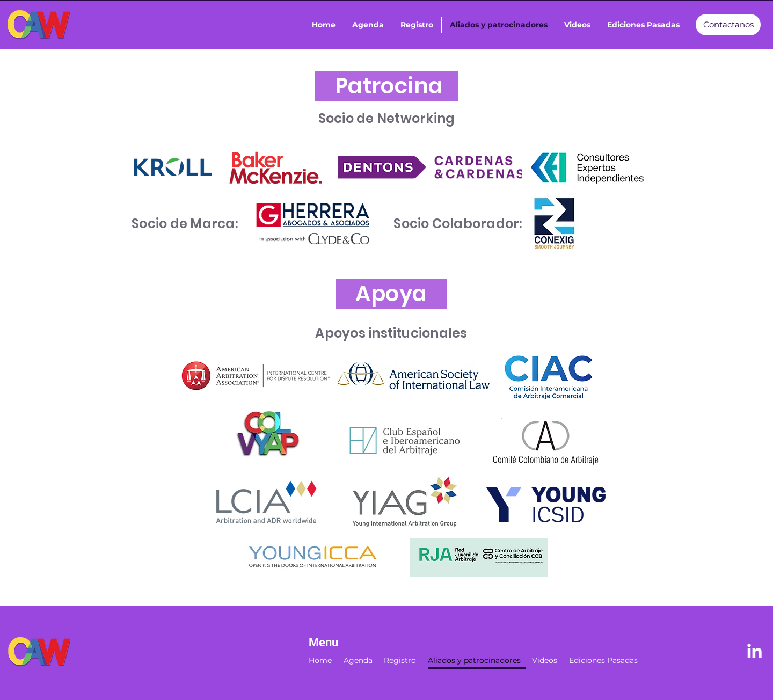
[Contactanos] (728, 25)
